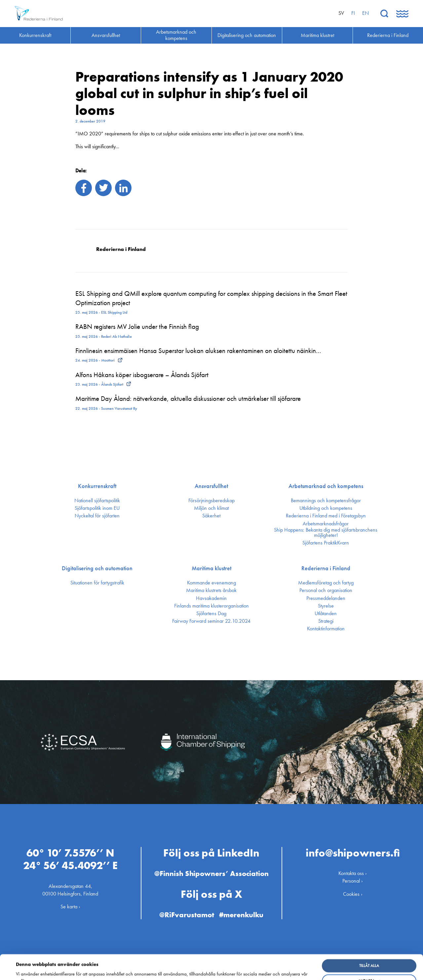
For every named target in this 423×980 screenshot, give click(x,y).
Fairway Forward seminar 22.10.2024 (211, 621)
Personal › (353, 881)
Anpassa (369, 958)
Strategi (326, 621)
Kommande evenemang (211, 583)
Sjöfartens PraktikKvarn (326, 543)
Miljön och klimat (211, 508)
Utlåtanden (326, 613)
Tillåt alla (369, 942)
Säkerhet (211, 516)
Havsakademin (211, 598)
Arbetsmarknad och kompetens (326, 486)
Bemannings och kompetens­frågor (326, 501)
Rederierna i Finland (326, 568)
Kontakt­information (326, 629)
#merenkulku (241, 915)
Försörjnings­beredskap (211, 501)
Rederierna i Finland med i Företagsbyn (326, 516)
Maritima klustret (211, 568)
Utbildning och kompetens (326, 508)
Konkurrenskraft (97, 486)
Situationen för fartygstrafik (97, 583)
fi (353, 13)
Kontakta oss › (353, 873)
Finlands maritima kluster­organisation (211, 606)
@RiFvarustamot (187, 915)
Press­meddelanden (326, 598)
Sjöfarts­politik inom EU (97, 508)
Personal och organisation (326, 590)
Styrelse (326, 606)
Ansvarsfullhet (211, 486)
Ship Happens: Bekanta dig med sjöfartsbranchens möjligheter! (326, 533)
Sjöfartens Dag (211, 613)
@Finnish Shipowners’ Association (211, 874)
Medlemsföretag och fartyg (326, 583)
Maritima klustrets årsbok (211, 590)
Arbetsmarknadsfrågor (326, 524)
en (365, 13)
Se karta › (70, 907)
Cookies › (353, 894)
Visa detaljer (30, 970)
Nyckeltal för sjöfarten (97, 516)
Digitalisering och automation (97, 568)
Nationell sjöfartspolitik (97, 501)
